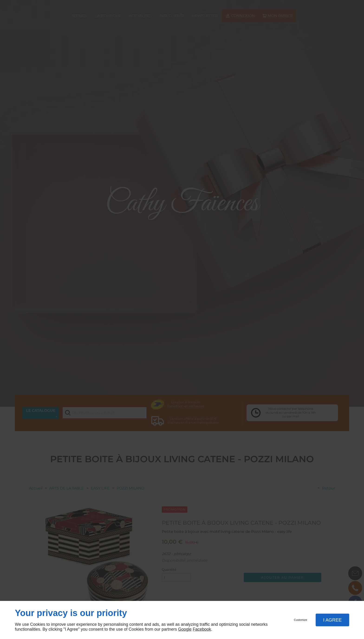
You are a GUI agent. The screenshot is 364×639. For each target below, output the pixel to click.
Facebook (202, 629)
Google (185, 629)
